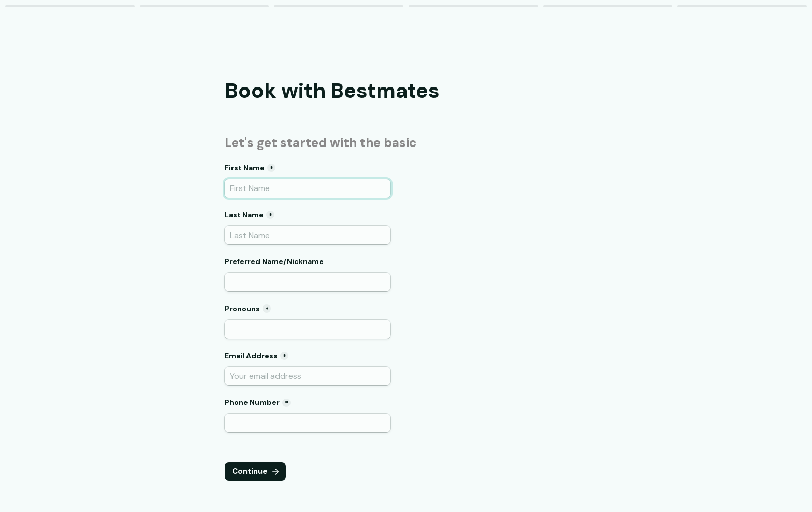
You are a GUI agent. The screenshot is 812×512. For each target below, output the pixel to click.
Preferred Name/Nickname (274, 261)
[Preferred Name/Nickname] (308, 282)
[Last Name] (308, 235)
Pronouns (242, 309)
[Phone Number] (308, 423)
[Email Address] (308, 376)
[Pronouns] (308, 329)
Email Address (251, 356)
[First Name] (308, 188)
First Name (245, 168)
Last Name (244, 215)
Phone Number (252, 402)
